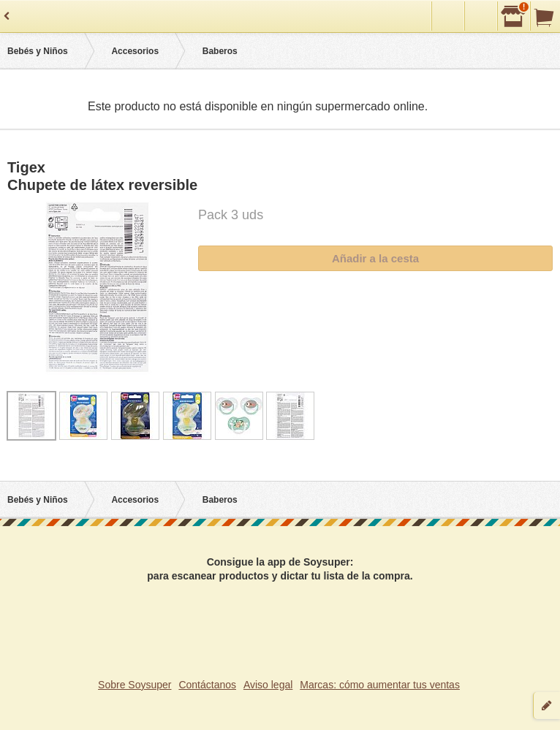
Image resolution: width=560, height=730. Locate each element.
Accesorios (135, 51)
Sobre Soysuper (135, 685)
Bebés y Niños (38, 51)
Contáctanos (207, 685)
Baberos (220, 51)
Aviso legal (268, 685)
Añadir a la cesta (375, 258)
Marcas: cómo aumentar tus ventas (380, 685)
